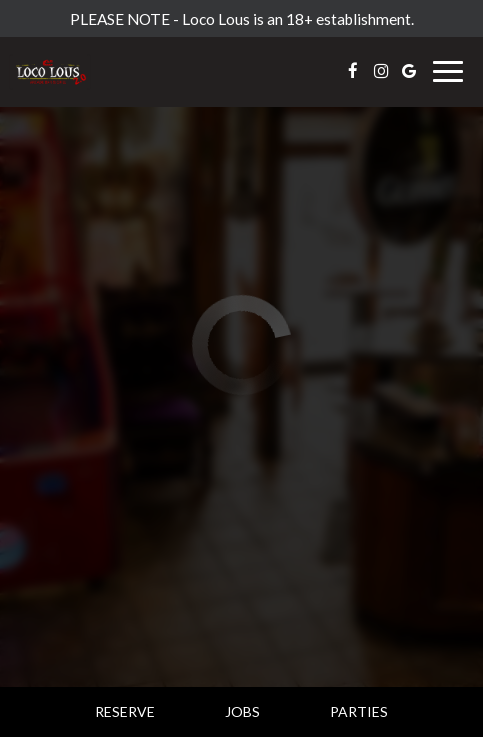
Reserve (125, 711)
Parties (359, 711)
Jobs (242, 711)
